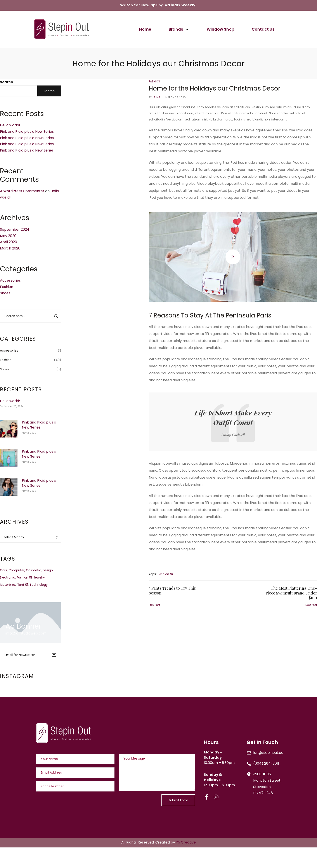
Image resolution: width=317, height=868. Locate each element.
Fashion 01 (165, 574)
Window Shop (220, 29)
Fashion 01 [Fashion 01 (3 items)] (24, 577)
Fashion (7, 287)
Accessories (10, 280)
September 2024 (15, 229)
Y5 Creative (186, 842)
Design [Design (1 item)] (48, 570)
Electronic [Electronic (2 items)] (8, 577)
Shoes (5, 293)
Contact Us (263, 29)
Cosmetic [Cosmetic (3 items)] (34, 570)
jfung (156, 97)
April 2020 (9, 242)
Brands (179, 29)
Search (7, 82)
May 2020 (8, 236)
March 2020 (10, 248)
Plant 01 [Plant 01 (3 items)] (22, 585)
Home (145, 29)
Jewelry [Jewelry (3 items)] (39, 577)
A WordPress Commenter (22, 191)
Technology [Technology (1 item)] (39, 585)
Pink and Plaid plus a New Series (27, 132)
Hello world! (10, 125)
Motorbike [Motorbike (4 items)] (8, 585)
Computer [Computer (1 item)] (16, 570)
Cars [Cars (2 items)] (3, 570)
